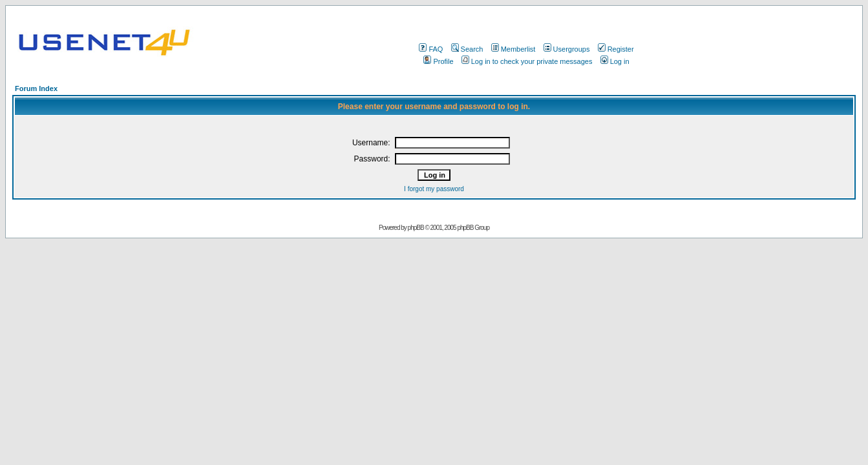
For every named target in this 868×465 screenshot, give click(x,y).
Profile (438, 61)
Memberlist (513, 49)
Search (467, 49)
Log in (615, 61)
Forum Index (36, 88)
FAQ (431, 49)
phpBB (416, 228)
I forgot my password (434, 189)
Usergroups (567, 49)
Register (616, 49)
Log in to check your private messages (527, 61)
